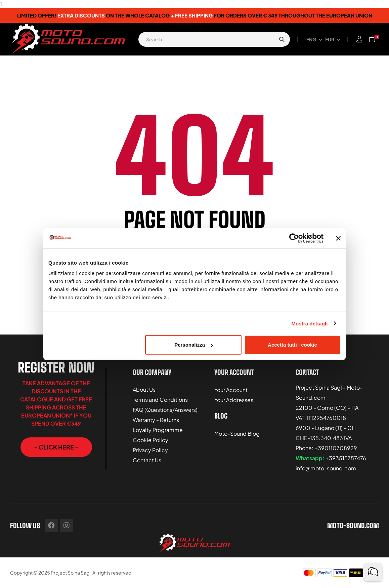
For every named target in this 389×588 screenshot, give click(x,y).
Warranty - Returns (156, 418)
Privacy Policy (150, 448)
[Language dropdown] (314, 39)
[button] (56, 447)
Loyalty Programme (158, 428)
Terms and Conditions (160, 398)
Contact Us (147, 458)
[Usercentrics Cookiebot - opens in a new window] (294, 238)
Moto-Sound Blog (237, 429)
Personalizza (194, 345)
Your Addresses (234, 398)
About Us (144, 387)
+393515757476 (346, 458)
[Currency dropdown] (333, 39)
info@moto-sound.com (326, 468)
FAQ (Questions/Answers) (165, 408)
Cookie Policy (150, 438)
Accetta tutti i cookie (292, 345)
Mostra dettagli (309, 323)
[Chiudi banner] (338, 238)
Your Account (231, 388)
